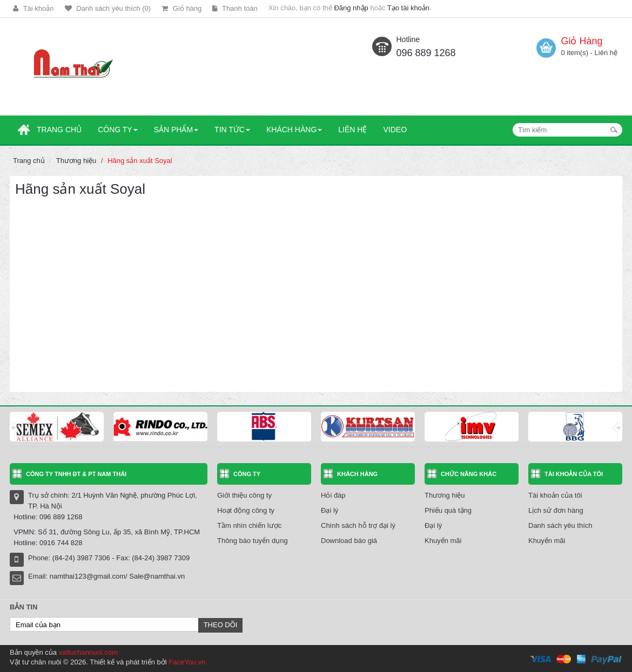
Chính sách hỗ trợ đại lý (358, 525)
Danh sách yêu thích (560, 525)
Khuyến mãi (443, 541)
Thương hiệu (76, 161)
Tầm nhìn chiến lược (249, 525)
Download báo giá (349, 541)
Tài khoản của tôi (555, 495)
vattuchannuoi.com (88, 652)
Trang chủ (29, 161)
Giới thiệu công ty (244, 495)
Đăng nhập (351, 8)
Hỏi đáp (333, 495)
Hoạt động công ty (246, 510)
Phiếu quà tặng (448, 510)
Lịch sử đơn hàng (556, 510)
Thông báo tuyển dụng (253, 541)
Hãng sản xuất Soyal (140, 161)
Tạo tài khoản (408, 8)
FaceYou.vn (187, 662)
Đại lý (330, 510)
